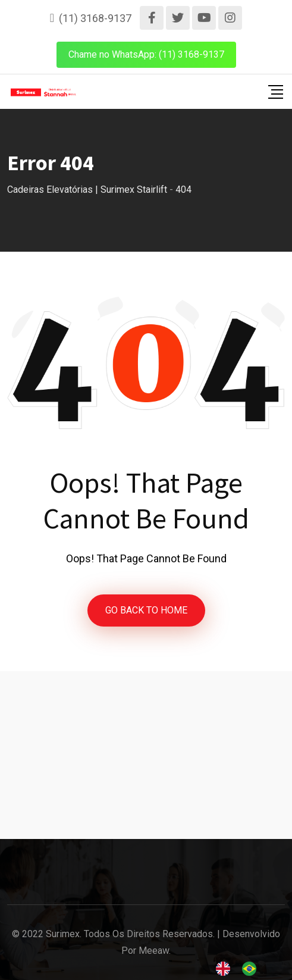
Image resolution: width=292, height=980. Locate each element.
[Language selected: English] (242, 968)
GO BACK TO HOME (146, 610)
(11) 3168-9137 (95, 18)
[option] (252, 969)
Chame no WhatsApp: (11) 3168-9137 (146, 54)
